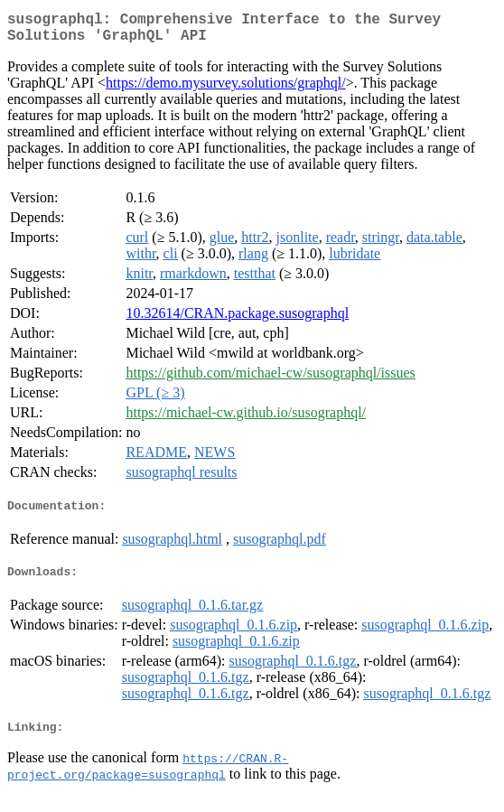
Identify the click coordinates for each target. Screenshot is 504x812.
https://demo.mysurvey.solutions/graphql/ (226, 90)
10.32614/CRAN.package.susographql (237, 320)
